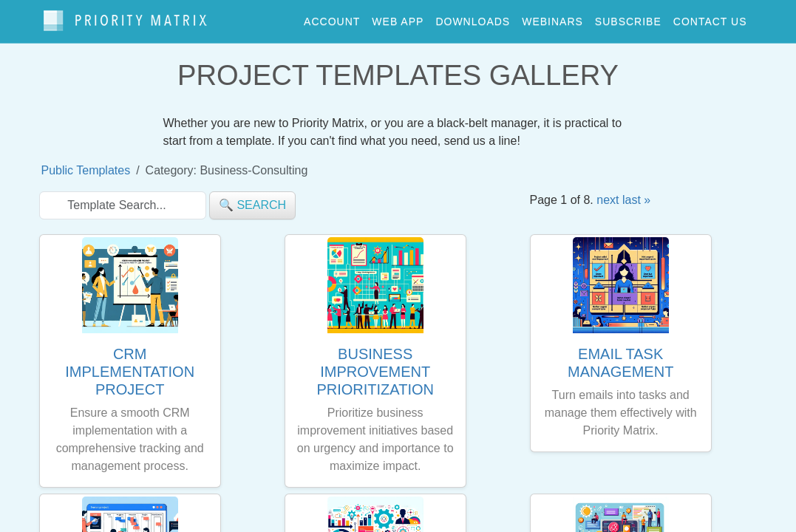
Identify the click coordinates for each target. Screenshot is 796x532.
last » (636, 193)
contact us (710, 18)
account (332, 18)
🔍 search (252, 198)
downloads (473, 18)
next (608, 193)
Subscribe (628, 18)
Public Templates (86, 164)
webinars (552, 18)
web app (398, 18)
